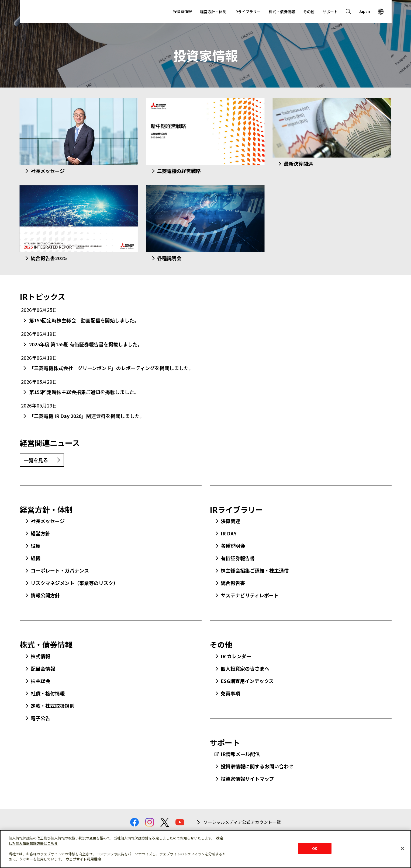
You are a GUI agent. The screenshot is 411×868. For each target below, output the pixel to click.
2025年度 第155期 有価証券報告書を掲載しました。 (86, 344)
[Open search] (348, 11)
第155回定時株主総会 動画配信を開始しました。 (84, 320)
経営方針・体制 (213, 12)
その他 (309, 12)
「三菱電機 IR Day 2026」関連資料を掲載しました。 (87, 416)
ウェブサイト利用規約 (83, 859)
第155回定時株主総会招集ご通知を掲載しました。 (84, 392)
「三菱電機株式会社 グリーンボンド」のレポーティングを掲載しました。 (111, 368)
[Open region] (381, 11)
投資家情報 (182, 11)
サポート (330, 12)
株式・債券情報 (282, 12)
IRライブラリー (248, 12)
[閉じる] (402, 848)
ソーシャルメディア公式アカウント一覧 (242, 822)
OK (315, 848)
